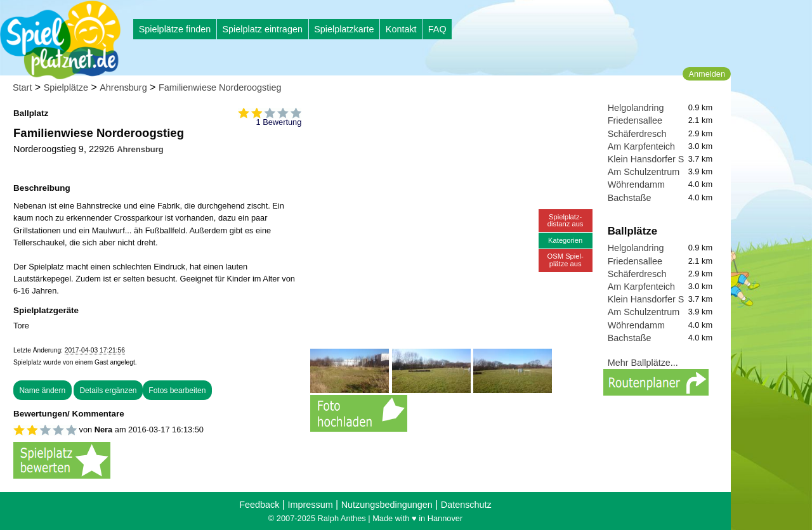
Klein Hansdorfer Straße (657, 159)
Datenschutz (466, 505)
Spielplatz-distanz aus (566, 220)
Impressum (310, 505)
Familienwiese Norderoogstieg (220, 87)
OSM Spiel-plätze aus (566, 260)
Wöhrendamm (636, 184)
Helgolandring (636, 108)
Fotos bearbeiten (177, 391)
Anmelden (707, 74)
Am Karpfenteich (641, 146)
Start (22, 87)
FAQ (437, 29)
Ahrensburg (123, 87)
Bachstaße (630, 198)
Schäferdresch (637, 134)
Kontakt (401, 29)
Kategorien (565, 240)
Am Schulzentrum (644, 172)
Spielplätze (66, 87)
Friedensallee (635, 120)
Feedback (259, 505)
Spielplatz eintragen (262, 29)
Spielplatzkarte (344, 29)
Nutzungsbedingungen (387, 505)
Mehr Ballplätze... (643, 363)
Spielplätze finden (175, 29)
